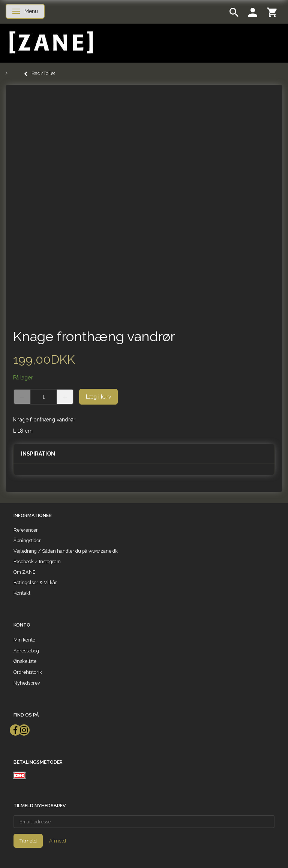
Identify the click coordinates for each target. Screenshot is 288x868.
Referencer (26, 530)
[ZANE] (50, 43)
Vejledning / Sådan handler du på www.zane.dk (66, 551)
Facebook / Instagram (37, 561)
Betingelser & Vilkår (35, 582)
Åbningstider (27, 540)
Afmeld (58, 841)
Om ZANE (25, 572)
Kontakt (22, 593)
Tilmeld (28, 841)
